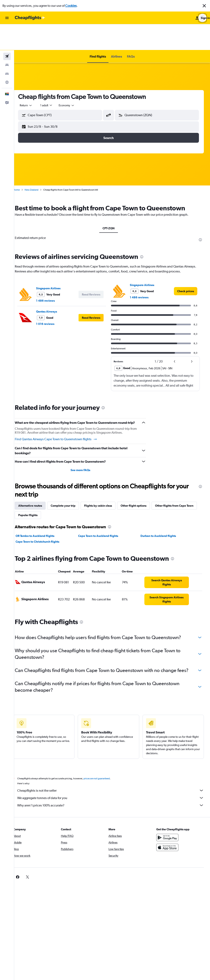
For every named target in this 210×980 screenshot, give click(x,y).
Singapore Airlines (55, 262)
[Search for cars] (7, 48)
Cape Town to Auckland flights (103, 515)
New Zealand (39, 164)
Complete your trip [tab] (70, 485)
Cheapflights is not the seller (114, 776)
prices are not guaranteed (104, 764)
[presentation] (200, 214)
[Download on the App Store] (169, 833)
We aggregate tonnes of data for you (114, 783)
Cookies (71, 6)
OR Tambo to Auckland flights (42, 515)
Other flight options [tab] (141, 485)
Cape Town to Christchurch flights (45, 521)
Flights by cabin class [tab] (105, 485)
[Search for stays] (7, 39)
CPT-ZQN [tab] (112, 202)
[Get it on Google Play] (169, 823)
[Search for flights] (7, 30)
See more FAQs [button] (85, 449)
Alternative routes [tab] (37, 485)
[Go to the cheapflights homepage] (30, 18)
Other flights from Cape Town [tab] (45, 494)
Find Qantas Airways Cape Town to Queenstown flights (63, 418)
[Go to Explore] (7, 56)
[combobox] (33, 79)
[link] (186, 265)
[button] (204, 6)
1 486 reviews (53, 275)
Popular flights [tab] (82, 494)
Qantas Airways (54, 286)
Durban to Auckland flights (161, 515)
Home (24, 164)
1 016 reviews (52, 298)
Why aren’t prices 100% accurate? (114, 791)
